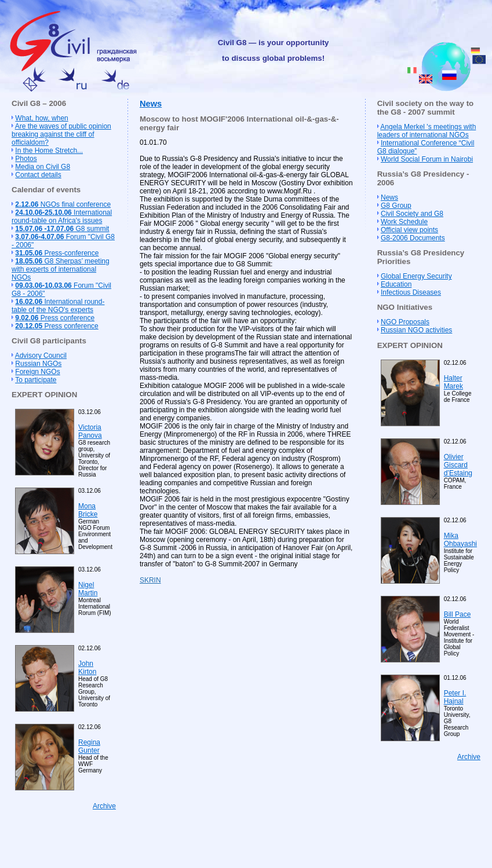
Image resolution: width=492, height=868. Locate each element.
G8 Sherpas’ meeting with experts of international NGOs (61, 269)
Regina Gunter (89, 746)
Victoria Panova (90, 431)
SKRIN (150, 580)
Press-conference (57, 253)
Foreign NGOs (37, 372)
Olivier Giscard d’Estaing (458, 465)
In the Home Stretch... (49, 151)
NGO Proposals (405, 322)
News (151, 104)
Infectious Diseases (411, 292)
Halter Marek (453, 382)
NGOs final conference (63, 204)
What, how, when (41, 118)
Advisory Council (41, 356)
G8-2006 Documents (413, 238)
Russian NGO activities (416, 330)
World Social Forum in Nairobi (427, 159)
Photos (26, 159)
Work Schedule (404, 222)
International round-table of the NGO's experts (58, 306)
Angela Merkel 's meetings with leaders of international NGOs (427, 131)
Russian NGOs (38, 364)
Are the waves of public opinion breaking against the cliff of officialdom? (61, 134)
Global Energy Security (416, 276)
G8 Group (396, 206)
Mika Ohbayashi (460, 540)
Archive (104, 806)
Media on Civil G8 (43, 167)
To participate (36, 380)
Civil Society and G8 (412, 214)
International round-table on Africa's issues (62, 217)
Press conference (55, 318)
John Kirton (87, 668)
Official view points (409, 230)
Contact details (38, 175)
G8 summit (62, 229)
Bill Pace (458, 614)
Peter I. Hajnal (455, 697)
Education (396, 284)
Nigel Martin (88, 589)
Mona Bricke (88, 510)
